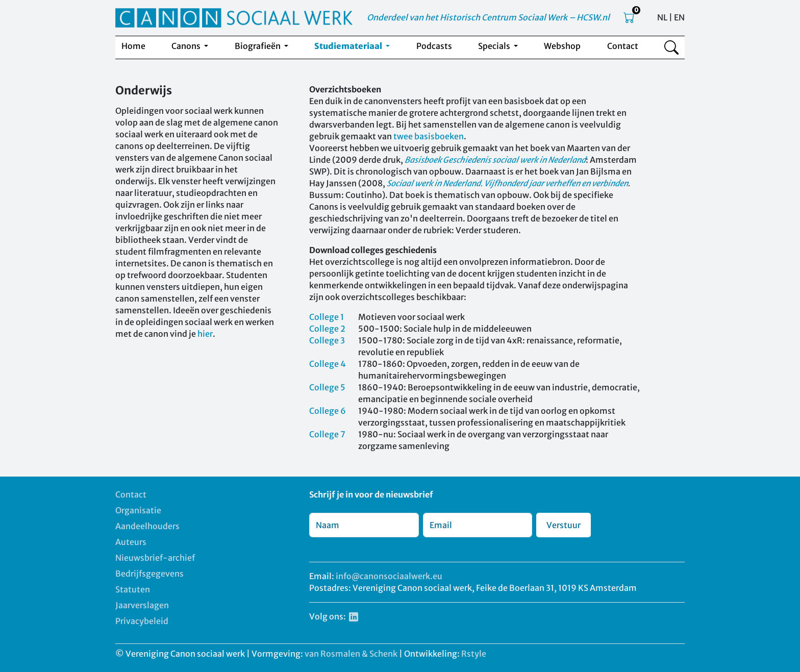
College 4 (328, 364)
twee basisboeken (429, 136)
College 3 (327, 340)
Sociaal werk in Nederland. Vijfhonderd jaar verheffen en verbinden (507, 183)
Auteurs (131, 542)
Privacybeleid (142, 621)
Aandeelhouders (147, 526)
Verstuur (564, 525)
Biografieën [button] (258, 46)
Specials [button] (495, 46)
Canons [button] (187, 46)
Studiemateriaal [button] (349, 46)
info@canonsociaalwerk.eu (389, 576)
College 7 (327, 434)
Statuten (133, 589)
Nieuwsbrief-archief (155, 558)
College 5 (327, 387)
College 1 (327, 317)
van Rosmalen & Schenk (351, 654)
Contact (623, 46)
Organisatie (138, 510)
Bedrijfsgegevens (149, 574)
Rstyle (474, 654)
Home (133, 46)
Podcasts (434, 46)
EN (679, 17)
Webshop (562, 46)
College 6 (328, 411)
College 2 (327, 329)
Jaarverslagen (142, 605)
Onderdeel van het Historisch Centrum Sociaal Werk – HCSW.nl (488, 17)
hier (205, 334)
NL (662, 17)
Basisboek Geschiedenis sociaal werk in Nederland (495, 160)
